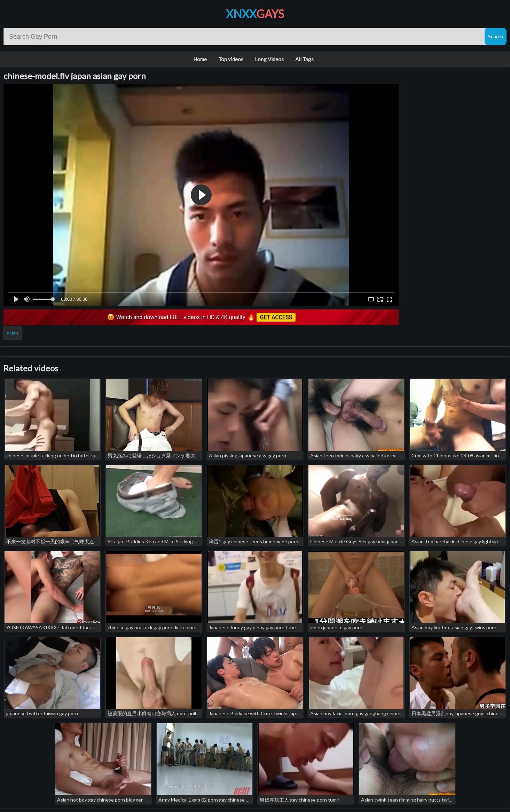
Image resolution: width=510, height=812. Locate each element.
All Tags (304, 59)
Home (200, 59)
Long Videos (269, 59)
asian (13, 333)
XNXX (255, 14)
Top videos (231, 59)
